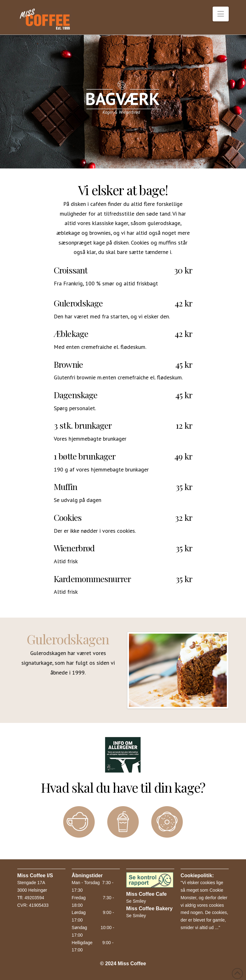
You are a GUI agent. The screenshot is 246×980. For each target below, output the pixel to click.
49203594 (34, 898)
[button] (221, 14)
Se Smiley (136, 901)
